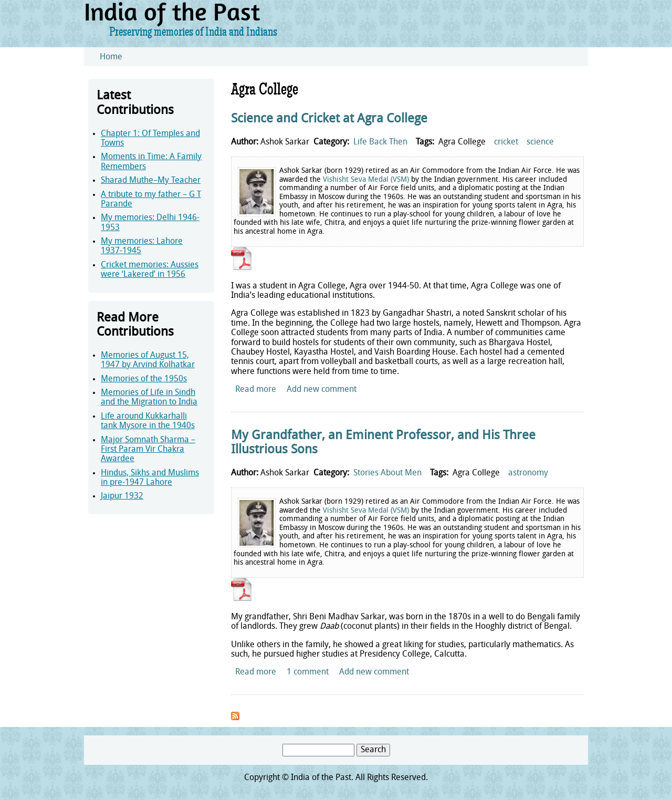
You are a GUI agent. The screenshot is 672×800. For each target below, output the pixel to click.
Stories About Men (387, 473)
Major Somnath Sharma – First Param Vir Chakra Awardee (148, 450)
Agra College (462, 142)
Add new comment (322, 390)
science (540, 142)
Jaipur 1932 (122, 496)
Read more (256, 390)
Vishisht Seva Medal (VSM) (366, 180)
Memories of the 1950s (144, 379)
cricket (506, 142)
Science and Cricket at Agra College (329, 119)
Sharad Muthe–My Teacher (151, 181)
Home (111, 57)
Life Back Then (380, 142)
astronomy (528, 473)
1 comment (308, 672)
